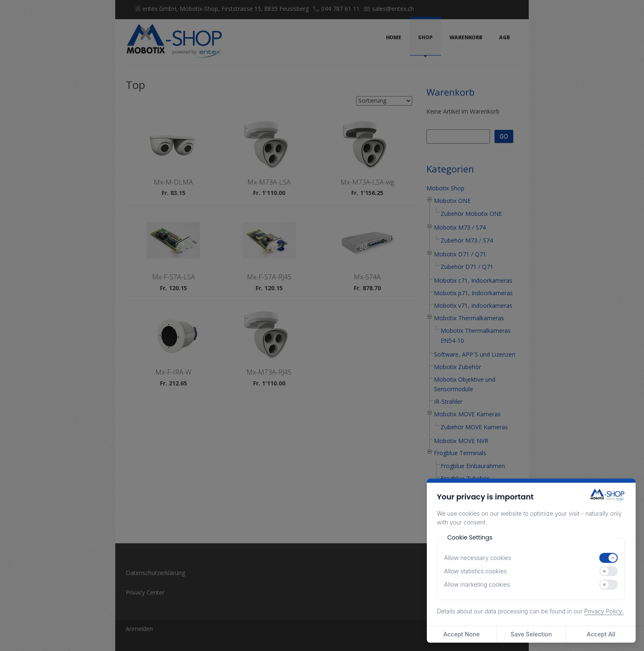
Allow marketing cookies (477, 584)
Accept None (461, 634)
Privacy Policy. (604, 611)
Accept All (601, 634)
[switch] (609, 558)
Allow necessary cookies (478, 558)
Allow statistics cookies (475, 571)
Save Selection (531, 634)
